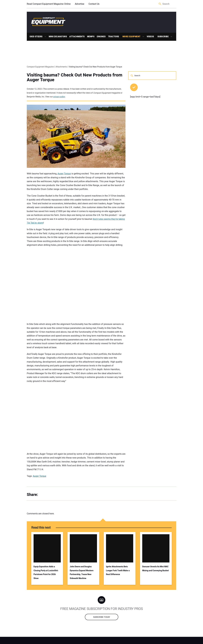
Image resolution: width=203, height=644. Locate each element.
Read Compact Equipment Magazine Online (49, 4)
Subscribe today (102, 617)
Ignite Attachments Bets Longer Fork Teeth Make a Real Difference (118, 571)
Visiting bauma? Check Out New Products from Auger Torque (75, 77)
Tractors (114, 37)
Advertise (80, 4)
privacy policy (59, 97)
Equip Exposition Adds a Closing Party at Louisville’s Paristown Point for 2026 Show (46, 572)
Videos (150, 37)
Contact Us (94, 4)
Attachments (77, 37)
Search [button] (160, 4)
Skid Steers (36, 37)
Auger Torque (64, 174)
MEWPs (91, 37)
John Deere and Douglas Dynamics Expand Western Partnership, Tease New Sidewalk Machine (82, 572)
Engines (101, 37)
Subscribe (163, 37)
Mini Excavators (58, 37)
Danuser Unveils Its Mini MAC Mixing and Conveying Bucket (155, 569)
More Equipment (132, 37)
